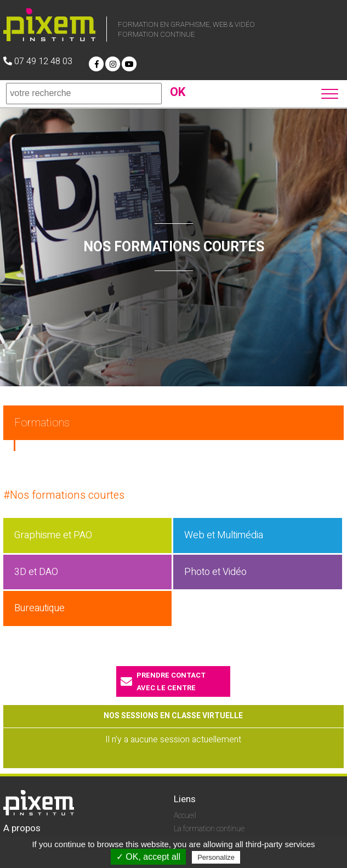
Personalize (216, 857)
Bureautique (39, 608)
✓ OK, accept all (148, 857)
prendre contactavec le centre (163, 681)
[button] (331, 92)
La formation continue (209, 829)
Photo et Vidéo (215, 572)
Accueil (185, 816)
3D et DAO (36, 572)
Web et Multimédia (224, 535)
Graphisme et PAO (53, 535)
